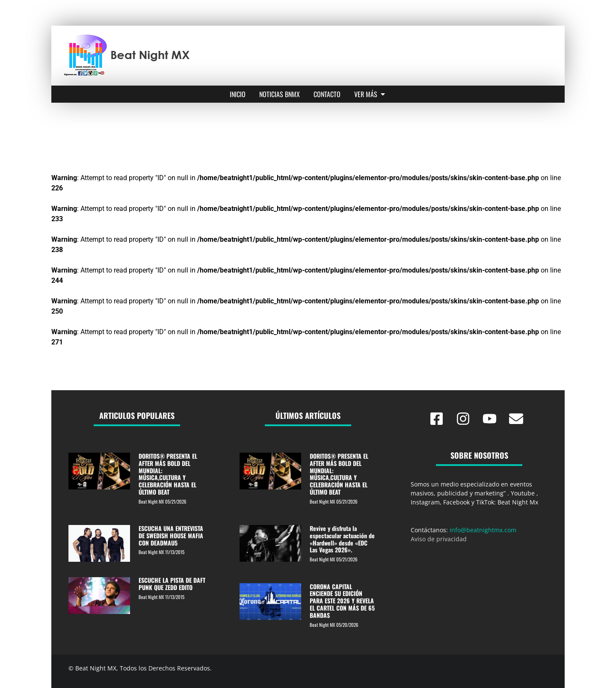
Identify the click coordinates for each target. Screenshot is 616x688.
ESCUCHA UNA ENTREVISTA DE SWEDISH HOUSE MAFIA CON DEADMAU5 (171, 535)
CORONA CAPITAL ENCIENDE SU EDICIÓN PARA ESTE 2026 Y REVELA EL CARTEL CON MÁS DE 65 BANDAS (342, 601)
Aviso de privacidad (439, 539)
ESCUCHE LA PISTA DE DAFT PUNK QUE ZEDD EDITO (172, 584)
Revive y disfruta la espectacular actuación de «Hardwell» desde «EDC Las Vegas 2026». (342, 539)
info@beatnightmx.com (483, 530)
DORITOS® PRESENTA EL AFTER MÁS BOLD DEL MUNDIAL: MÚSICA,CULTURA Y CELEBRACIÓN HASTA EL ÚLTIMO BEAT (168, 474)
